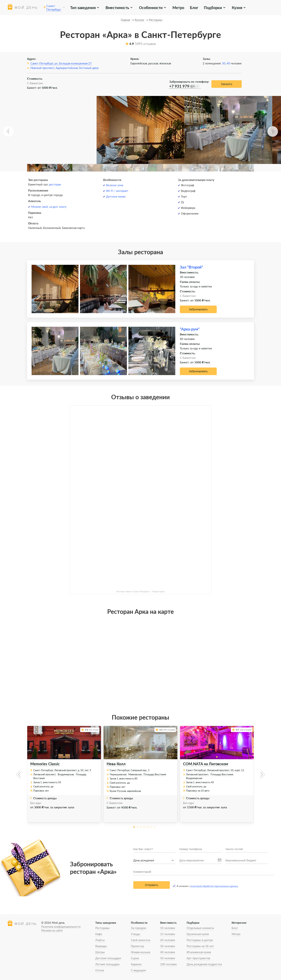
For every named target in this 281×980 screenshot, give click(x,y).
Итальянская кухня (199, 952)
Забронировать (198, 309)
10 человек (168, 928)
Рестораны (102, 928)
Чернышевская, (118, 774)
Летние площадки (107, 964)
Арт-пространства (198, 958)
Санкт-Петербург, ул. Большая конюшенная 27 (61, 63)
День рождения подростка (204, 964)
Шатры (100, 952)
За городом (139, 928)
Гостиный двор (89, 68)
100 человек (168, 964)
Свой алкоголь (141, 940)
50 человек (168, 958)
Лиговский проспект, (45, 774)
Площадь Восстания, (222, 774)
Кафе (99, 934)
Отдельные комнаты (200, 928)
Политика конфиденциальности (61, 927)
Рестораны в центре (200, 940)
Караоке (136, 964)
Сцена (135, 958)
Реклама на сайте (52, 930)
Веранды (101, 946)
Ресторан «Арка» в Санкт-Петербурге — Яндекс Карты (141, 592)
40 (228, 63)
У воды (135, 934)
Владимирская (194, 778)
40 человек (168, 952)
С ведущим (138, 970)
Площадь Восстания (155, 774)
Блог (193, 7)
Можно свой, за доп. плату (49, 207)
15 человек (168, 934)
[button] (8, 131)
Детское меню (116, 196)
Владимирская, (66, 774)
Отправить (152, 885)
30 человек (168, 946)
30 (224, 63)
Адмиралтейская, (67, 68)
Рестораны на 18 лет (200, 946)
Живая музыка (140, 952)
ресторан (55, 184)
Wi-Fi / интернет (117, 191)
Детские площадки (108, 958)
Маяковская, (135, 774)
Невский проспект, (43, 68)
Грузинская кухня (198, 934)
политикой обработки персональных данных (214, 886)
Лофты (100, 940)
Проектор (137, 946)
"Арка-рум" (190, 329)
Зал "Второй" (191, 267)
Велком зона (115, 185)
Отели (100, 970)
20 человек (168, 940)
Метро (178, 7)
